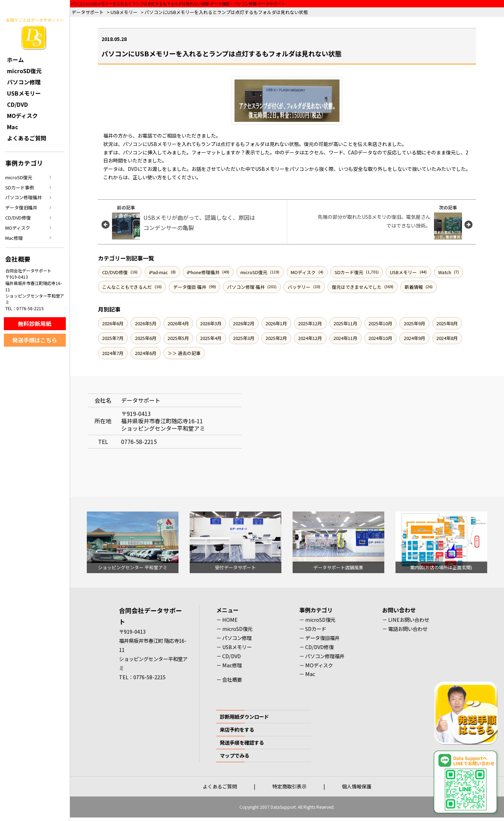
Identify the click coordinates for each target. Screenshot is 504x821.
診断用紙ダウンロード (244, 716)
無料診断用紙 (35, 323)
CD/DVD (17, 104)
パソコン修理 (24, 82)
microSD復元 (254, 272)
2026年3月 (211, 323)
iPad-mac (159, 272)
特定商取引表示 (289, 786)
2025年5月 (178, 338)
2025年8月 (447, 323)
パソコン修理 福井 (246, 287)
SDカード (316, 629)
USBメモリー (403, 272)
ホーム (15, 60)
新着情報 (414, 287)
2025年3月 (244, 338)
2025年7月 (113, 338)
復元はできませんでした (357, 287)
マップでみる (234, 755)
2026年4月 (178, 323)
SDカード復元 (349, 272)
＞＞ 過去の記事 (184, 353)
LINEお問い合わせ (409, 620)
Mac (13, 127)
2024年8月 (447, 338)
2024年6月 (146, 353)
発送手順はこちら (35, 340)
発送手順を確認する (242, 742)
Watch (445, 272)
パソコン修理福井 (23, 197)
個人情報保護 (357, 786)
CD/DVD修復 (115, 272)
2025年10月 (380, 323)
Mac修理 (14, 238)
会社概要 (232, 679)
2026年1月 (276, 323)
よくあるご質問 (27, 138)
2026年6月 (113, 323)
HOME (230, 620)
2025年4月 (211, 338)
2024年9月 (415, 338)
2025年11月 (345, 323)
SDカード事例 (20, 187)
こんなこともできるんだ (127, 287)
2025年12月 (310, 323)
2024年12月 (310, 338)
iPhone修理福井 (203, 272)
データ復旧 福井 (190, 287)
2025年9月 (415, 323)
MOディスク (303, 272)
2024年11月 (345, 338)
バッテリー (299, 287)
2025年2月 (276, 338)
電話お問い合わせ (408, 629)
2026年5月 (146, 323)
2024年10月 (380, 338)
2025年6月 (146, 338)
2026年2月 (244, 323)
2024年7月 (113, 353)
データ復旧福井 (21, 207)
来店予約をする (237, 729)
